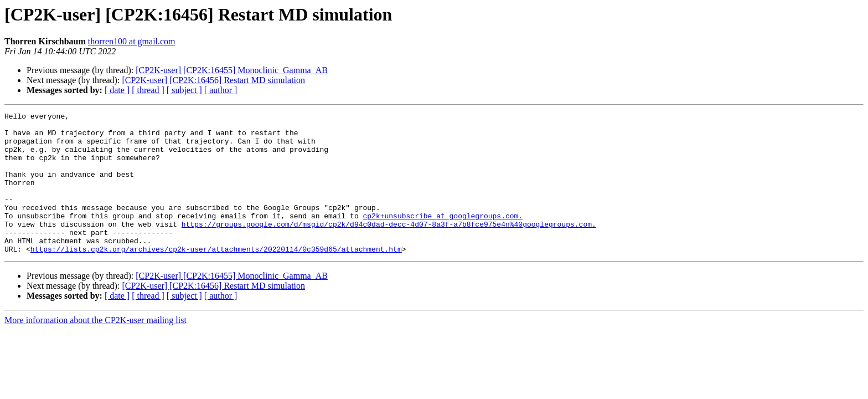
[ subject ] (184, 90)
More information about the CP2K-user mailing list (95, 348)
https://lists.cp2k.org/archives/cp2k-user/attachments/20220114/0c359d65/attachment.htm (216, 277)
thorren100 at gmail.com (132, 41)
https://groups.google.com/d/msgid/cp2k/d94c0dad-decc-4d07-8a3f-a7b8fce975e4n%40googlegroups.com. (389, 247)
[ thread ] (148, 90)
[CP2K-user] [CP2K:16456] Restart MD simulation (213, 80)
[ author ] (221, 90)
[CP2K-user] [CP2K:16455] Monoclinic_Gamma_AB (232, 70)
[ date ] (117, 90)
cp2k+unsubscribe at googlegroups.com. (443, 237)
